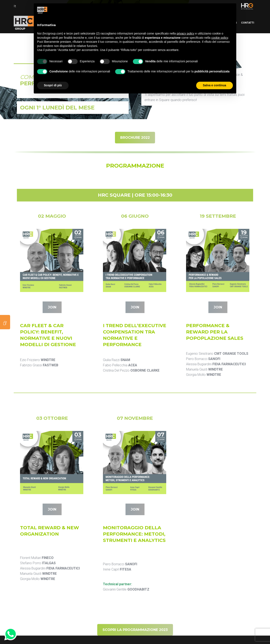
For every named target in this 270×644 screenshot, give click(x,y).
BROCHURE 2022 (135, 138)
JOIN (52, 307)
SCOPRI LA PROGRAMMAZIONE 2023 (135, 630)
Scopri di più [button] (53, 85)
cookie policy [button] (220, 38)
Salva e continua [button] (215, 85)
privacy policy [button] (185, 33)
